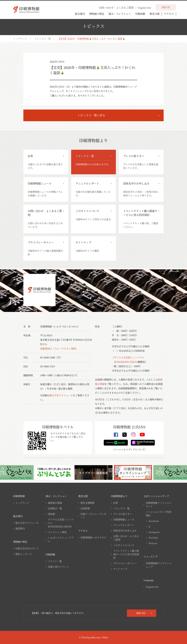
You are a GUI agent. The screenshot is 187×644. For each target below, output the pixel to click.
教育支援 (155, 14)
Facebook (154, 521)
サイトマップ (120, 569)
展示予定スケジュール (61, 395)
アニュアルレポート (124, 525)
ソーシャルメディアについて (129, 450)
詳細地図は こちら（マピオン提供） (59, 349)
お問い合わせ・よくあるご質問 (126, 538)
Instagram (154, 532)
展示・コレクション (120, 14)
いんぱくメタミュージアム (61, 539)
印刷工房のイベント (58, 567)
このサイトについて (124, 545)
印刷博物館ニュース (124, 520)
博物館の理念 (97, 14)
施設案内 (20, 528)
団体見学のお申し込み (125, 531)
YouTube (153, 538)
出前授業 (85, 508)
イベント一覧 (55, 561)
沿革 (116, 503)
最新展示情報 (55, 503)
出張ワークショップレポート (93, 516)
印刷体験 (140, 14)
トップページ (20, 39)
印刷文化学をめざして (27, 549)
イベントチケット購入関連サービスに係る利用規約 (126, 554)
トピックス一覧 (43, 39)
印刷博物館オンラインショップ (159, 565)
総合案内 (80, 14)
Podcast (153, 543)
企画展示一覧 (55, 508)
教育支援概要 (88, 503)
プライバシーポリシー (125, 563)
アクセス (169, 14)
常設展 (51, 514)
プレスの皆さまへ (123, 514)
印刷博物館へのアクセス (93, 538)
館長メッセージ (24, 554)
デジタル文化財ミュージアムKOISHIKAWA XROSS (61, 523)
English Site (152, 587)
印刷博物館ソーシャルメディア (159, 505)
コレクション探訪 (57, 532)
